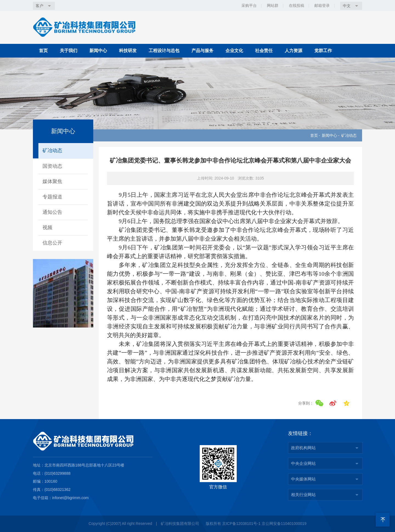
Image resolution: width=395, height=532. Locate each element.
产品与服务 (202, 51)
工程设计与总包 (164, 51)
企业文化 (234, 51)
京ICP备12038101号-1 (241, 524)
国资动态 (52, 166)
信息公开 (52, 243)
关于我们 (69, 51)
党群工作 (323, 51)
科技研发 (128, 51)
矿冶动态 (349, 135)
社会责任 (264, 51)
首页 (43, 51)
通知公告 (52, 212)
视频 (47, 227)
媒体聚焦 (52, 181)
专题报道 (52, 197)
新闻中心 (98, 51)
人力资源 (294, 51)
